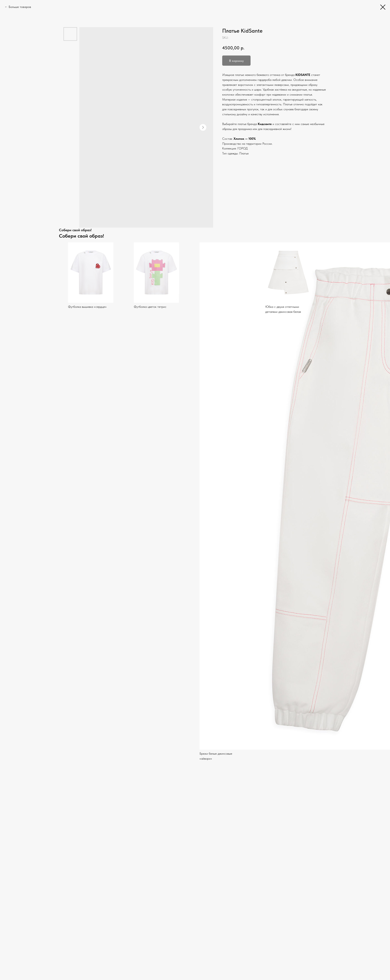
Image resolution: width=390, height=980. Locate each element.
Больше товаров (20, 7)
